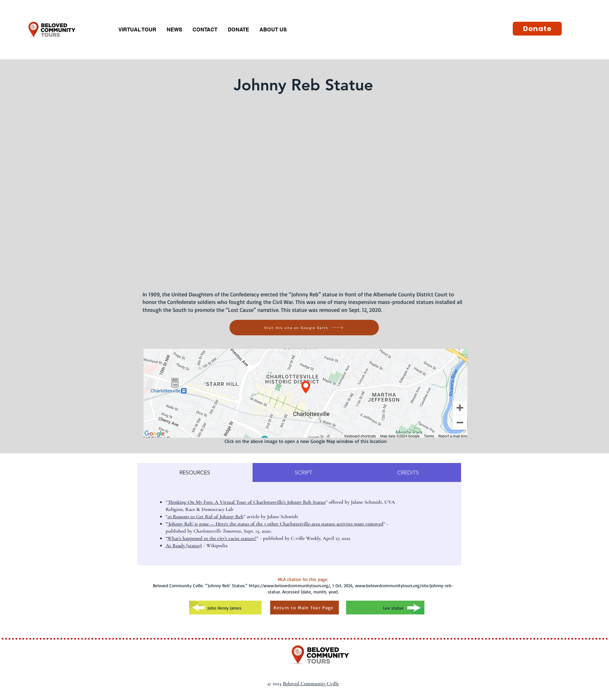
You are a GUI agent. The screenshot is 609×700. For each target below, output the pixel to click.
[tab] (195, 472)
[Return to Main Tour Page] (304, 608)
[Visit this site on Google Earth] (304, 328)
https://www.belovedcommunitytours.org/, (290, 585)
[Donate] (537, 29)
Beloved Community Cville (311, 683)
